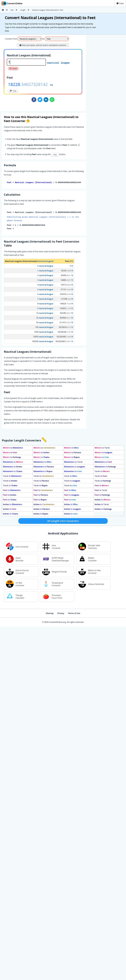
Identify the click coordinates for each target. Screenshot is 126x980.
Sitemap (50, 614)
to (13, 448)
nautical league (58, 63)
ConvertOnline (12, 3)
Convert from (11, 39)
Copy (13, 91)
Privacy (61, 614)
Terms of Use (74, 614)
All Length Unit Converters (63, 521)
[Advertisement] (106, 72)
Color (120, 3)
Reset (13, 68)
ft (52, 85)
